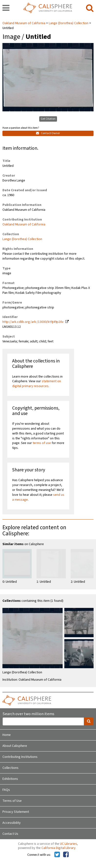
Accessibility (12, 823)
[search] (90, 8)
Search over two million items (28, 714)
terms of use (42, 443)
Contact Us (10, 834)
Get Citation (48, 119)
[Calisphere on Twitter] (57, 855)
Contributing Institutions (20, 757)
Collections (10, 768)
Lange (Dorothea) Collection (69, 23)
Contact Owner (48, 133)
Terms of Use (12, 801)
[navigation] (6, 8)
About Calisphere (15, 746)
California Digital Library (58, 848)
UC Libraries (68, 844)
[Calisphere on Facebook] (66, 855)
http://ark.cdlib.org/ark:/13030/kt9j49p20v (33, 322)
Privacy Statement (16, 812)
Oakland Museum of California (24, 23)
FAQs (6, 790)
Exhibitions (10, 779)
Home (7, 735)
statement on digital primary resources (37, 384)
